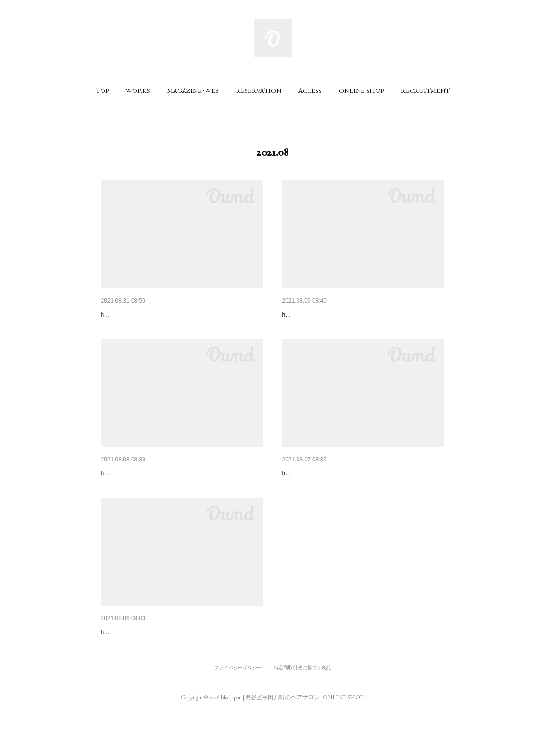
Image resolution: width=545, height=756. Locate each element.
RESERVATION (259, 91)
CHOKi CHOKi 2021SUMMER (146, 488)
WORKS (138, 91)
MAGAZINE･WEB (193, 91)
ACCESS (310, 91)
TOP (102, 91)
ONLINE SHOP (361, 91)
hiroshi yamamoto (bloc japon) (139, 329)
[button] (102, 91)
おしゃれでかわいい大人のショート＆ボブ (346, 488)
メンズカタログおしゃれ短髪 (326, 315)
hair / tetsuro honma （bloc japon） (146, 502)
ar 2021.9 (115, 315)
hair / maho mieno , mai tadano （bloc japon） (160, 675)
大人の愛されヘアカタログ (141, 661)
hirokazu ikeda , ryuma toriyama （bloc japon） (342, 329)
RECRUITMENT (425, 91)
